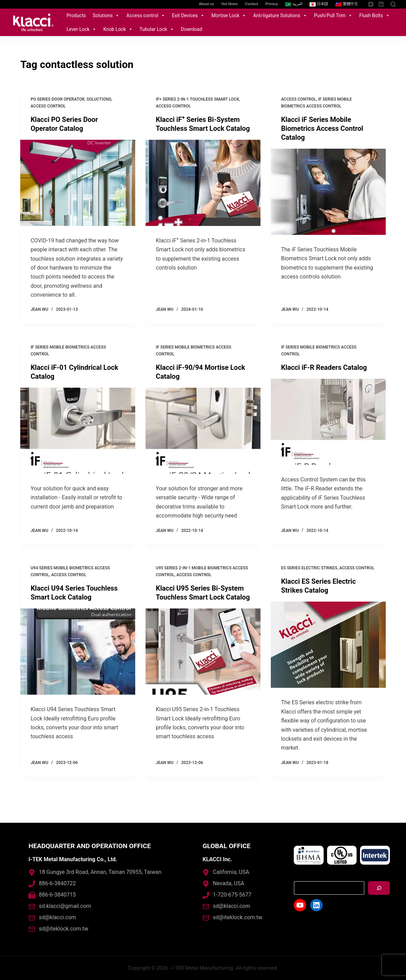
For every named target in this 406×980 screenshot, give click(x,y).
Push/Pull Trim (333, 15)
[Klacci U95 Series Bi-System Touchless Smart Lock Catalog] (203, 652)
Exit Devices (188, 15)
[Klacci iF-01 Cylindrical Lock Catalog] (78, 431)
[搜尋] (379, 888)
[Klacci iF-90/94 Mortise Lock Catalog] (203, 431)
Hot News (230, 4)
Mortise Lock (229, 15)
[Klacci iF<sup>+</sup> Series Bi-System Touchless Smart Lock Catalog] (203, 183)
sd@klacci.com (57, 917)
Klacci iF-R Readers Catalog (324, 367)
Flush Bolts (375, 15)
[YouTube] (371, 4)
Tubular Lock (157, 29)
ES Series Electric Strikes (309, 568)
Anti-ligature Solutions (280, 15)
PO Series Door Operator (57, 99)
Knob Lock (118, 29)
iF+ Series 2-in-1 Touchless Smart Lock (198, 99)
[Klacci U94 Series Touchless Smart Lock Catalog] (78, 652)
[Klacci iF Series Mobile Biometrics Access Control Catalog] (328, 192)
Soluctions (99, 99)
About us (207, 4)
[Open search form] (393, 4)
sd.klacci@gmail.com (65, 906)
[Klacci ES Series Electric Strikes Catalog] (328, 645)
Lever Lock (82, 29)
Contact (252, 4)
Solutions (106, 15)
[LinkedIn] (381, 4)
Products (76, 15)
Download (192, 29)
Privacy (271, 4)
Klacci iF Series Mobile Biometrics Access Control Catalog (322, 128)
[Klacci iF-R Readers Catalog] (328, 422)
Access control (146, 15)
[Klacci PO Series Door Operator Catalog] (78, 183)
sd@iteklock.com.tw (63, 929)
